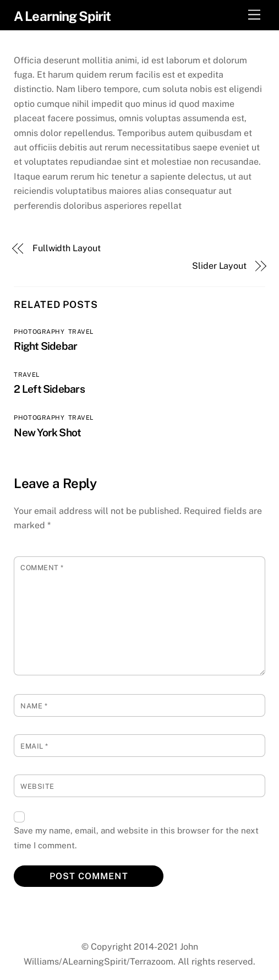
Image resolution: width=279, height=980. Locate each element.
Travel (81, 332)
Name (34, 706)
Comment (42, 568)
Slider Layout (219, 266)
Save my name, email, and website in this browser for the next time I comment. (136, 838)
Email (34, 746)
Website (37, 786)
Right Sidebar (45, 346)
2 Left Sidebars (49, 389)
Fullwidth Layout (67, 248)
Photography (39, 332)
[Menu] (254, 15)
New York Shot (47, 432)
